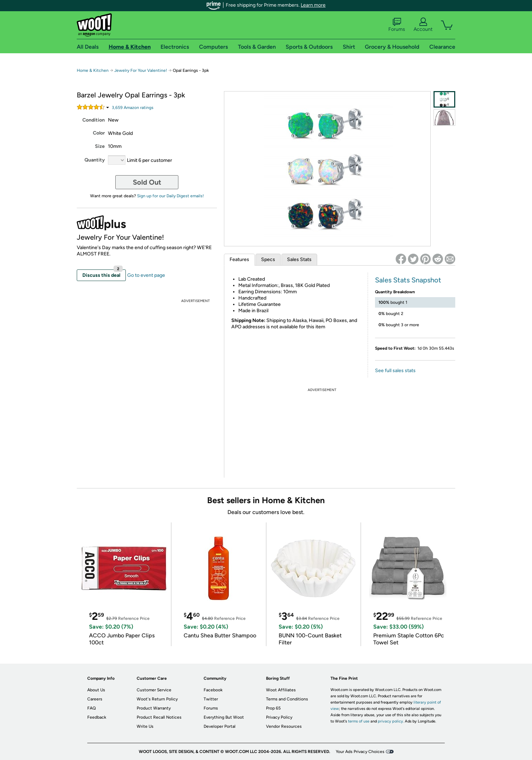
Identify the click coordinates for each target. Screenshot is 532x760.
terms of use (359, 721)
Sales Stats (299, 259)
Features (239, 259)
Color (99, 133)
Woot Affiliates (281, 690)
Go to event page (146, 275)
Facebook (213, 690)
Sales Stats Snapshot (408, 280)
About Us (96, 690)
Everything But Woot (224, 717)
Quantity (95, 160)
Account (423, 25)
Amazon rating (133, 108)
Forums (397, 25)
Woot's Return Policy (157, 699)
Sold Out (147, 182)
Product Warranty (154, 708)
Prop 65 (273, 708)
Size (100, 146)
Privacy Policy (279, 717)
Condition (94, 120)
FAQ (91, 708)
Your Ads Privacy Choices (360, 752)
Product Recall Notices (159, 717)
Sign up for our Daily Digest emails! (170, 196)
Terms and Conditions (287, 699)
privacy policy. (391, 721)
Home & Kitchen (93, 70)
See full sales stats (395, 371)
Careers (95, 699)
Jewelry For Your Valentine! (141, 70)
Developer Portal (220, 726)
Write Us (145, 726)
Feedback (97, 717)
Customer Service (154, 690)
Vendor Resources (284, 726)
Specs (268, 259)
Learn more (313, 5)
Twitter (211, 699)
